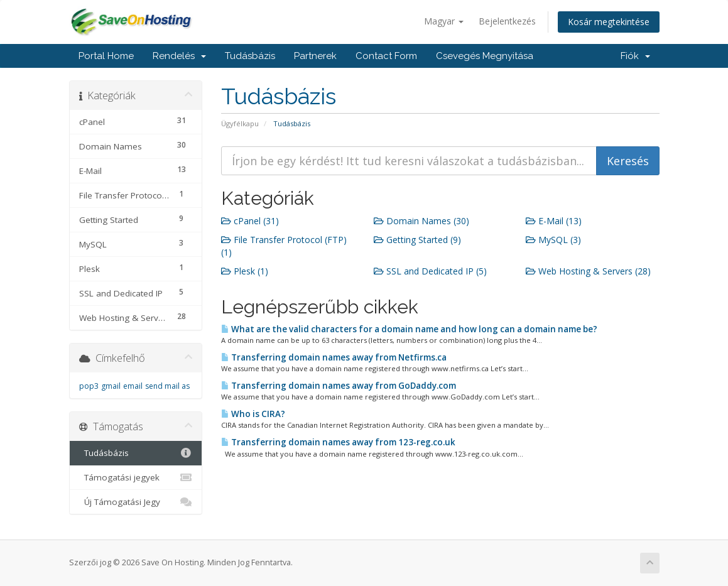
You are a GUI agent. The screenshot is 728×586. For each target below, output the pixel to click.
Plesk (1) (245, 271)
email (133, 386)
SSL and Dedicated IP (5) (430, 271)
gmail (111, 386)
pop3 (89, 386)
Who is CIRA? (253, 414)
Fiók (635, 56)
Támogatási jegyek (136, 477)
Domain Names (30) (421, 221)
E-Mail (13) (554, 221)
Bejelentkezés (507, 21)
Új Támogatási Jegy (136, 502)
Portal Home (106, 56)
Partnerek (315, 56)
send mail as (167, 386)
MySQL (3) (553, 240)
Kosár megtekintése (609, 22)
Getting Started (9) (417, 240)
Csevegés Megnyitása (485, 56)
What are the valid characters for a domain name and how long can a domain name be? (409, 329)
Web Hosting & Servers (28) (588, 271)
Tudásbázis (250, 56)
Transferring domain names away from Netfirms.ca (334, 357)
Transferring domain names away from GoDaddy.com (339, 386)
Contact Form (386, 56)
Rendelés (179, 56)
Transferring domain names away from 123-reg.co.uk (338, 442)
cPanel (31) (250, 221)
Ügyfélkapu (240, 123)
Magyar (444, 21)
